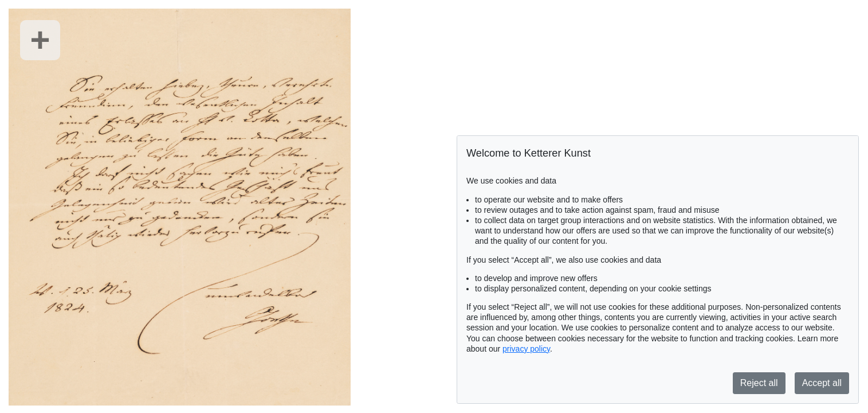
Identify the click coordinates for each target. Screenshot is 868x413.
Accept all (822, 383)
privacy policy (526, 349)
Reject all (759, 383)
